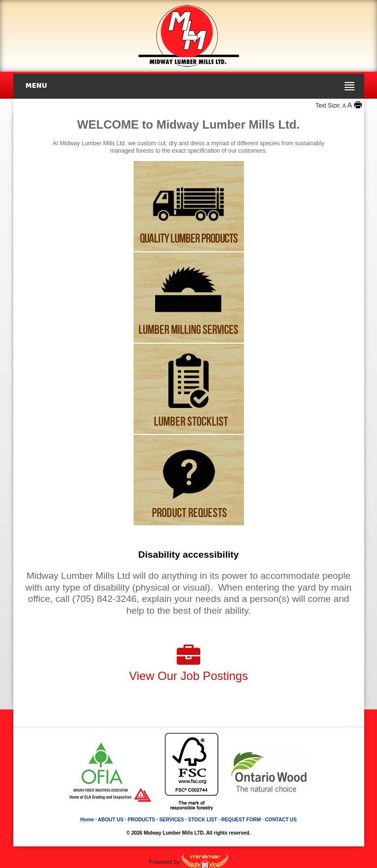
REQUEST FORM (241, 820)
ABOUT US (110, 820)
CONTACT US (281, 820)
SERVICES (171, 820)
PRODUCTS (141, 820)
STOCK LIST (202, 820)
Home (87, 820)
